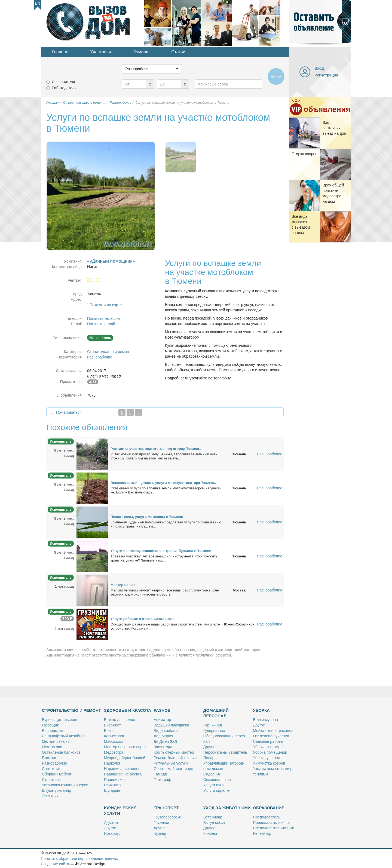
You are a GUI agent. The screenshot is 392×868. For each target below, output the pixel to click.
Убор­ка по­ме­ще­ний (270, 752)
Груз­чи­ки (161, 823)
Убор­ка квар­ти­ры (268, 747)
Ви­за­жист (112, 725)
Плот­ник (49, 758)
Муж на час (52, 747)
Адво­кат (111, 823)
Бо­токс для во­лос (120, 720)
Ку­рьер (160, 833)
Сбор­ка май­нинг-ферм (174, 769)
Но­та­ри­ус (112, 833)
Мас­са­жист (114, 741)
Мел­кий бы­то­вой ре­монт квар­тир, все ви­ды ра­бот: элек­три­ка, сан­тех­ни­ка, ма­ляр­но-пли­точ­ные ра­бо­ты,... (165, 592)
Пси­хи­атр (112, 785)
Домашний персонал (216, 713)
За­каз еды (163, 747)
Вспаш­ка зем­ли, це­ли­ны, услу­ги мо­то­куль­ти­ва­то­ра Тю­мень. (163, 483)
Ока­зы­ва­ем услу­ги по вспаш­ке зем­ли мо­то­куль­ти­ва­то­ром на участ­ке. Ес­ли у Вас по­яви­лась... (166, 490)
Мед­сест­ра (114, 752)
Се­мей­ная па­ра (217, 780)
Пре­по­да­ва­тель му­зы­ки (274, 828)
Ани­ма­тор (162, 720)
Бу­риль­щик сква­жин (59, 720)
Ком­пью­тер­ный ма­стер (174, 752)
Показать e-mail (101, 324)
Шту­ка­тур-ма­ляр (56, 790)
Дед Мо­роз (163, 736)
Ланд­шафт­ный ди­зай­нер (64, 736)
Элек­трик (50, 796)
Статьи (178, 52)
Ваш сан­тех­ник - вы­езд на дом (335, 128)
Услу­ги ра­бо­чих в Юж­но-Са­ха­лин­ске (143, 619)
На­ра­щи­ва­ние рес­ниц (123, 774)
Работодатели (64, 88)
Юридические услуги (120, 810)
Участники (100, 52)
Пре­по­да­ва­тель (267, 817)
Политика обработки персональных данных (79, 858)
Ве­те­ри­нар (213, 817)
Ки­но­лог (210, 833)
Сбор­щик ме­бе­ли (57, 774)
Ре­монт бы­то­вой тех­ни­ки (175, 758)
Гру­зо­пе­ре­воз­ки (167, 817)
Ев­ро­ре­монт (53, 731)
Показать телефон (103, 318)
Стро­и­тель (51, 780)
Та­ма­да (160, 774)
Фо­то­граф (162, 780)
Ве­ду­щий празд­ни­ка (171, 725)
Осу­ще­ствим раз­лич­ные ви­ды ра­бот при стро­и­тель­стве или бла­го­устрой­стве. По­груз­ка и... (165, 626)
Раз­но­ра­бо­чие (54, 763)
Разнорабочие (100, 357)
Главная (60, 52)
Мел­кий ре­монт (56, 741)
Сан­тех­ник (51, 769)
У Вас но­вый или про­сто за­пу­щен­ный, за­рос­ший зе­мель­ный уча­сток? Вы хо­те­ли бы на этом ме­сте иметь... (164, 456)
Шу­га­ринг (112, 790)
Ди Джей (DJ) (165, 741)
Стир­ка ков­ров (304, 154)
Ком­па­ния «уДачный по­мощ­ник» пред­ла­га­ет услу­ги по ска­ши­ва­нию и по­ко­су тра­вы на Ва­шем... (166, 524)
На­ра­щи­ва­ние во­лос (122, 769)
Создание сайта (55, 864)
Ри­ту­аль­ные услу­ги (171, 763)
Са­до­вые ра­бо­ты (268, 741)
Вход (319, 68)
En (37, 3)
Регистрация (326, 75)
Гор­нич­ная (213, 725)
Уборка (261, 710)
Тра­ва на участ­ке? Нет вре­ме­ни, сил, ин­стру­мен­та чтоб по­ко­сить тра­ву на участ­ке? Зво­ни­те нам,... (164, 558)
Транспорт (166, 808)
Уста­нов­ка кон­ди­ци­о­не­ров (65, 785)
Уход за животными (227, 808)
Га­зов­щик (50, 725)
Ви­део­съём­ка (166, 731)
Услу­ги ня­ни (214, 785)
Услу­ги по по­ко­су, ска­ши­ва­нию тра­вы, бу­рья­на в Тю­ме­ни (161, 551)
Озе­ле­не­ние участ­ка (271, 736)
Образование (269, 808)
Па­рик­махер (115, 780)
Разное (162, 710)
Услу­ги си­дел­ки (217, 790)
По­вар (209, 758)
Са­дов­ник (212, 774)
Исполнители (63, 82)
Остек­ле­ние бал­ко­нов (61, 752)
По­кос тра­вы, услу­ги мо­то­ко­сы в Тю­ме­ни (147, 517)
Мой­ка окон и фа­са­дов (273, 731)
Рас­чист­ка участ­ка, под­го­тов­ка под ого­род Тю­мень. (156, 449)
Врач (108, 731)
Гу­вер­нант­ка (214, 731)
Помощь (141, 52)
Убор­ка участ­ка (267, 758)
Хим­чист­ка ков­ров (269, 763)
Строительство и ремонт (109, 352)
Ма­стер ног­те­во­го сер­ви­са (127, 747)
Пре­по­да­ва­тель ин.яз (272, 823)
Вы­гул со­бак (214, 823)
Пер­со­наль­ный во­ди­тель (225, 752)
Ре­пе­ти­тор (262, 833)
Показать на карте (106, 305)
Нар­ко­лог (112, 763)
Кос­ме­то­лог (114, 736)
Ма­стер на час (123, 585)
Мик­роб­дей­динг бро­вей (125, 758)
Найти (276, 76)
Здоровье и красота (128, 710)
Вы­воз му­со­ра (265, 720)
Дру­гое (209, 747)
